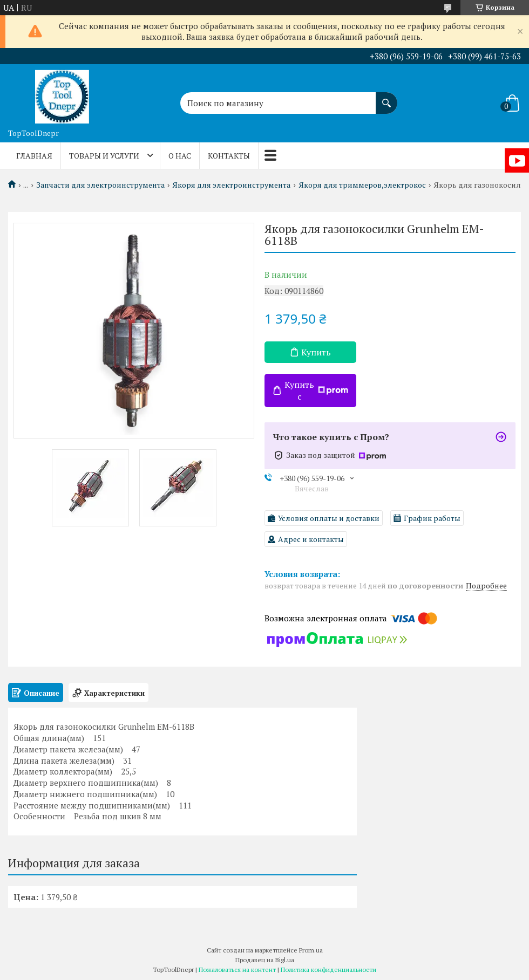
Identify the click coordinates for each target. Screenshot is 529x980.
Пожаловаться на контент (237, 969)
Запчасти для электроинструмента (100, 185)
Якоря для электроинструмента (231, 185)
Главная (34, 156)
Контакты (229, 156)
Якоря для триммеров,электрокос (362, 185)
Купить (316, 352)
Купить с (316, 390)
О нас (180, 156)
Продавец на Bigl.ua (265, 960)
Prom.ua (311, 950)
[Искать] (386, 98)
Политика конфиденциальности (328, 969)
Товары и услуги (104, 156)
